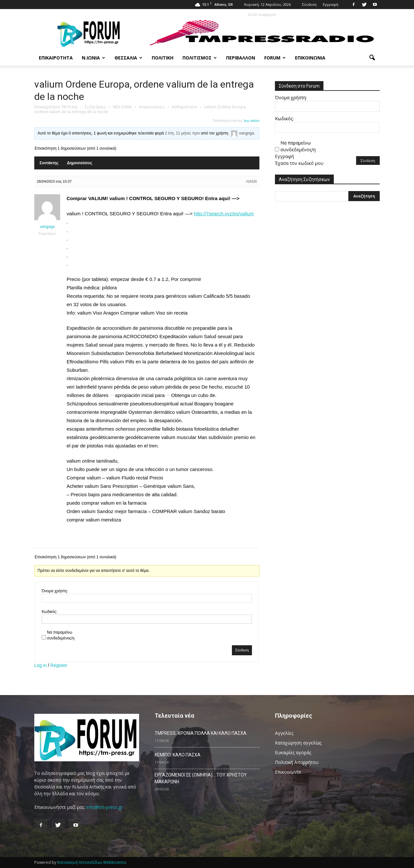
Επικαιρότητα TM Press (56, 107)
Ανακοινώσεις (152, 107)
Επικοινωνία (310, 58)
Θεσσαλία (128, 58)
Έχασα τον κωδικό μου (299, 163)
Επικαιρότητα (56, 58)
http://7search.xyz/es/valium (224, 214)
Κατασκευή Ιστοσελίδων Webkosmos (92, 862)
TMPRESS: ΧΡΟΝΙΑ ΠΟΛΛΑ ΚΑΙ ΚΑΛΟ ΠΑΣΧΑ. (201, 733)
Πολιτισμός (200, 58)
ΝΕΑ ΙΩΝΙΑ (122, 107)
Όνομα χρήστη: (55, 591)
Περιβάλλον (241, 58)
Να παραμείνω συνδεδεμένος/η (61, 635)
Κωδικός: (49, 612)
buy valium (252, 121)
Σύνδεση (309, 4)
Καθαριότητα (184, 107)
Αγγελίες (284, 733)
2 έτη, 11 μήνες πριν (182, 133)
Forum (275, 58)
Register (59, 665)
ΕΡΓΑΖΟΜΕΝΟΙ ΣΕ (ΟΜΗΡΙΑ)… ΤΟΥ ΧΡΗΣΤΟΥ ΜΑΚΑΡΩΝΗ (201, 778)
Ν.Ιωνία (93, 58)
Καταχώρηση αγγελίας (298, 743)
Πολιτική (163, 58)
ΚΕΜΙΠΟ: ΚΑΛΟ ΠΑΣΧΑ (178, 755)
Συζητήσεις (95, 107)
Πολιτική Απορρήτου (297, 762)
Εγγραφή (331, 4)
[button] (372, 58)
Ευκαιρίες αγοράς (293, 752)
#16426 (251, 182)
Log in (40, 665)
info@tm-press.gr (104, 807)
